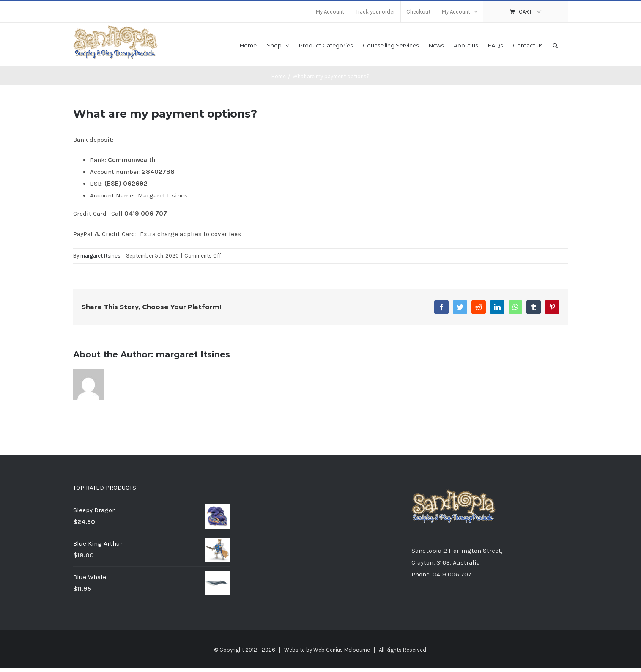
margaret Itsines (100, 256)
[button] (555, 45)
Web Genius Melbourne (342, 650)
